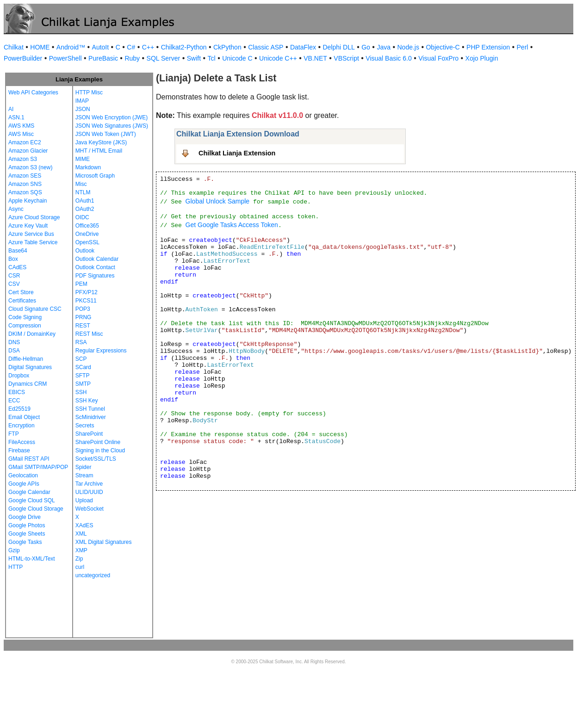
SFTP (83, 376)
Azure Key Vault (28, 226)
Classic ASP (266, 47)
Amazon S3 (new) (30, 167)
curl (80, 567)
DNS (14, 342)
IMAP (82, 101)
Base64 (18, 251)
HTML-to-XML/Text (32, 559)
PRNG (84, 317)
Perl (523, 47)
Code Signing (25, 317)
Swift (194, 58)
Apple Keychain (28, 201)
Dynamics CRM (28, 384)
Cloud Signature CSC (35, 309)
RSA (81, 342)
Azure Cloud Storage (34, 217)
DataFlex (303, 47)
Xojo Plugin (482, 58)
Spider (84, 467)
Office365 (87, 226)
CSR (14, 276)
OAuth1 (85, 201)
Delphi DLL (338, 47)
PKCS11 (86, 301)
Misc (81, 184)
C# (131, 47)
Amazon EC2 (25, 142)
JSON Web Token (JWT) (106, 134)
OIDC (82, 217)
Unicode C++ (278, 58)
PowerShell (65, 58)
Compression (25, 326)
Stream (84, 475)
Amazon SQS (25, 192)
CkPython (227, 47)
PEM (81, 284)
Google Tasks (25, 542)
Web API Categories (33, 93)
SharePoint (89, 434)
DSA (14, 351)
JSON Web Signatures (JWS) (112, 126)
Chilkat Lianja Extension (237, 153)
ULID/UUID (89, 492)
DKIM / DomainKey (32, 334)
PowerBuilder (23, 58)
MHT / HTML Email (99, 151)
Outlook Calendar (97, 259)
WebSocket (90, 509)
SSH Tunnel (90, 409)
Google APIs (24, 484)
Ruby (132, 58)
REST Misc (89, 334)
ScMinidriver (91, 417)
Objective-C (443, 47)
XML (81, 534)
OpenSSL (87, 242)
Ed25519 (19, 409)
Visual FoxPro (438, 58)
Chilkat (14, 47)
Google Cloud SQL (32, 500)
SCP (81, 359)
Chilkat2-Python (184, 47)
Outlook (85, 251)
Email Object (24, 417)
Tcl (212, 58)
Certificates (22, 301)
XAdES (84, 525)
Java (384, 47)
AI (11, 109)
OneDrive (87, 234)
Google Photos (27, 525)
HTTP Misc (89, 93)
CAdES (17, 267)
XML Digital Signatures (104, 542)
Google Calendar (29, 492)
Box (13, 259)
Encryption (22, 426)
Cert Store (21, 292)
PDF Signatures (95, 276)
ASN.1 (16, 117)
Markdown (88, 167)
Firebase (19, 450)
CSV (14, 284)
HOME (40, 47)
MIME (83, 159)
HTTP (16, 567)
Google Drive (25, 517)
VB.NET (315, 58)
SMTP (83, 384)
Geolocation (23, 475)
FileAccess (22, 442)
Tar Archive (89, 484)
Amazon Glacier (28, 151)
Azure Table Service (33, 242)
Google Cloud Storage (36, 509)
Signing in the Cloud (100, 450)
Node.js (408, 47)
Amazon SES (25, 176)
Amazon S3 (23, 159)
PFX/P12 (87, 292)
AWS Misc (21, 134)
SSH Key (87, 401)
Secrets (85, 426)
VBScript (346, 58)
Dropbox (19, 376)
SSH (81, 392)
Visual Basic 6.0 (388, 58)
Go (366, 47)
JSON (83, 109)
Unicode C (237, 58)
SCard (83, 367)
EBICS (17, 392)
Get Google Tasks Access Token (232, 225)
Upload (84, 500)
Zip (79, 559)
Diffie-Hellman (26, 359)
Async (16, 209)
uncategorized (93, 575)
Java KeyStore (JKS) (101, 142)
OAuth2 (85, 209)
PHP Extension (488, 47)
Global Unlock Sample (218, 201)
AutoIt (101, 47)
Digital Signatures (30, 367)
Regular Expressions (101, 351)
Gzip (14, 550)
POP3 (83, 309)
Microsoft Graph (95, 176)
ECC (14, 401)
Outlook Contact (95, 267)
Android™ (71, 47)
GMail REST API (29, 459)
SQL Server (164, 58)
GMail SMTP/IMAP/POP (38, 467)
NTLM (83, 192)
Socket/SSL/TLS (96, 459)
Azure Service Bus (31, 234)
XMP (81, 550)
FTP (14, 434)
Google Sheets (27, 534)
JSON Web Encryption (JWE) (112, 117)
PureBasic (103, 58)
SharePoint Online (98, 442)
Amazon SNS (25, 184)
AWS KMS (21, 126)
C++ (148, 47)
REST (83, 326)
